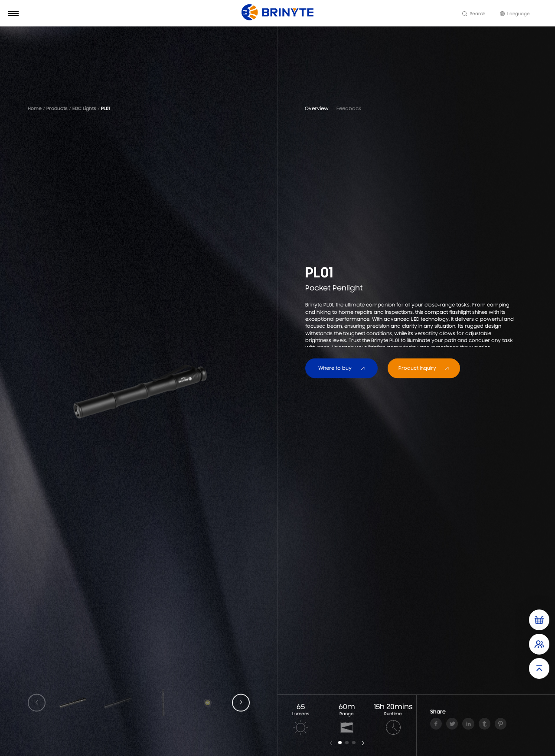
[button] (241, 703)
